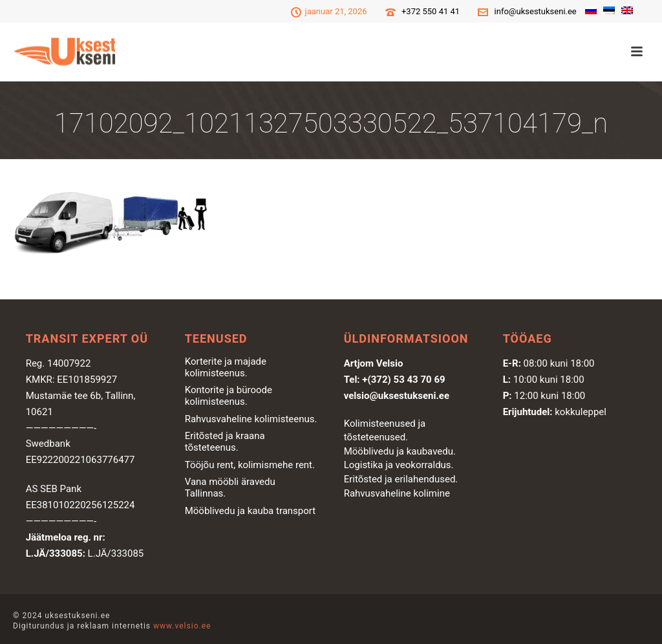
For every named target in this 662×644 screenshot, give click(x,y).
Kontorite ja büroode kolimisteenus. (229, 396)
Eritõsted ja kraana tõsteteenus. (225, 442)
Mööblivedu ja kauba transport (251, 511)
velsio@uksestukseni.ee (397, 396)
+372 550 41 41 (431, 11)
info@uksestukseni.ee (536, 11)
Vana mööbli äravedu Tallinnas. (230, 488)
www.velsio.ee (182, 626)
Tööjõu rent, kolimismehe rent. (250, 465)
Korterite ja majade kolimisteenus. (226, 367)
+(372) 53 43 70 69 (403, 380)
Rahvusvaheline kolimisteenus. (251, 419)
